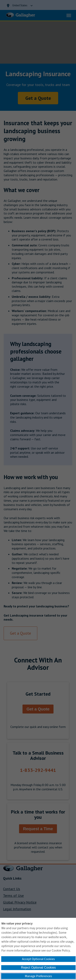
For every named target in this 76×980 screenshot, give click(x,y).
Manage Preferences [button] (39, 976)
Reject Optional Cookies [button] (39, 967)
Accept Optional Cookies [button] (38, 959)
